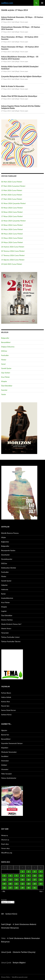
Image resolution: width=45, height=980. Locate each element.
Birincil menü (42, 3)
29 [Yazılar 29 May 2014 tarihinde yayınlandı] (22, 888)
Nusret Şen (5, 706)
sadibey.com (7, 3)
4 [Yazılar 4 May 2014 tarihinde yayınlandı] (41, 872)
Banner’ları (5, 735)
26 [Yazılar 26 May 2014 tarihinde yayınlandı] (4, 888)
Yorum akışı (5, 848)
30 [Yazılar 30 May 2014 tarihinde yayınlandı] (28, 888)
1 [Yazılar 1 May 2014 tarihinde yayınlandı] (23, 872)
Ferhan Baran (6, 693)
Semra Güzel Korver (9, 710)
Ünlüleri (4, 765)
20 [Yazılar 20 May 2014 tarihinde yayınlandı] (10, 884)
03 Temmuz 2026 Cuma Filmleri (13, 251)
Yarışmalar (5, 633)
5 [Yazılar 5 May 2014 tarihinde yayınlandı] (4, 876)
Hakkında (5, 589)
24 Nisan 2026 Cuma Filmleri (12, 225)
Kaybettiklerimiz (7, 598)
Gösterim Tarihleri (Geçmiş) (24, 952)
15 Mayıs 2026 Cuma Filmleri (12, 238)
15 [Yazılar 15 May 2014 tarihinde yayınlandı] (22, 880)
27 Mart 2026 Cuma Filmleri (12, 199)
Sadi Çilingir (15, 22)
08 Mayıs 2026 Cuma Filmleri (12, 234)
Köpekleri (5, 748)
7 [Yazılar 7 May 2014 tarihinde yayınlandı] (16, 876)
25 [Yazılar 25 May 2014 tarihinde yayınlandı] (41, 884)
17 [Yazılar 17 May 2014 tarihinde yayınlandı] (35, 880)
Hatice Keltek (6, 697)
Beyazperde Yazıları (8, 550)
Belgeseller (5, 338)
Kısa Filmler (5, 377)
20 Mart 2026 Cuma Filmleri (12, 195)
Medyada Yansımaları (9, 752)
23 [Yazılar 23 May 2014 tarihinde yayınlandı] (28, 884)
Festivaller (5, 355)
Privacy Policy (6, 977)
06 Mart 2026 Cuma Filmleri (12, 182)
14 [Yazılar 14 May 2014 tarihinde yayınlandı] (16, 880)
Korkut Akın (6, 702)
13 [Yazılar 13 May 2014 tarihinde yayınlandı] (10, 880)
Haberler (4, 585)
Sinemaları (5, 761)
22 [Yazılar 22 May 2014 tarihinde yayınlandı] (22, 884)
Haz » (41, 891)
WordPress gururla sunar (20, 977)
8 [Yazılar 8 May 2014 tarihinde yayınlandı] (23, 876)
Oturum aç (5, 840)
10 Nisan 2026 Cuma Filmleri (12, 212)
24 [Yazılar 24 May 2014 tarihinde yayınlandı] (35, 884)
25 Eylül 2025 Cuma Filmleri (12, 264)
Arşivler (4, 900)
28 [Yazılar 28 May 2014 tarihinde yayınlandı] (16, 888)
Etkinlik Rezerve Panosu (10, 533)
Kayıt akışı (5, 844)
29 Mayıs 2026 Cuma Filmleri (12, 242)
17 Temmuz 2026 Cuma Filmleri (13, 255)
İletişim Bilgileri (19, 962)
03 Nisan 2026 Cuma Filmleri (12, 208)
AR (2, 914)
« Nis (3, 891)
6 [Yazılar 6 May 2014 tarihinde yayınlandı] (10, 876)
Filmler (4, 360)
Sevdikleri (5, 756)
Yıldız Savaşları (6, 774)
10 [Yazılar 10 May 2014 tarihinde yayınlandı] (35, 876)
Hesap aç (5, 835)
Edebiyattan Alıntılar (9, 568)
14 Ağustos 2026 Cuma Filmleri (13, 260)
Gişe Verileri (6, 373)
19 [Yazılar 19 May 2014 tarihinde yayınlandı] (4, 884)
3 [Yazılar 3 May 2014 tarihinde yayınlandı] (35, 872)
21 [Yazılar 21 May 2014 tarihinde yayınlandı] (16, 884)
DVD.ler (4, 351)
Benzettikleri (6, 342)
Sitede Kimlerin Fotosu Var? (11, 624)
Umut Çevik (6, 952)
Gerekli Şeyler (6, 368)
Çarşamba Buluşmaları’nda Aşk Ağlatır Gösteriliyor (21, 76)
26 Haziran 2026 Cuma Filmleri (13, 247)
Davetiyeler (5, 555)
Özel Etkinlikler (7, 386)
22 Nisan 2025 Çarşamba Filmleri (13, 221)
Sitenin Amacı (6, 628)
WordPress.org (7, 853)
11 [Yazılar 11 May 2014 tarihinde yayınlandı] (41, 876)
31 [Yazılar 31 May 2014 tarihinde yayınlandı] (35, 888)
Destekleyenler (7, 559)
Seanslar (4, 390)
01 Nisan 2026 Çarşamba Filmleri (13, 203)
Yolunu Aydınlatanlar (9, 778)
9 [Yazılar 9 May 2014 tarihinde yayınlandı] (29, 876)
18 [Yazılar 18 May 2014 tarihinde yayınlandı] (41, 880)
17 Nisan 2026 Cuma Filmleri (12, 216)
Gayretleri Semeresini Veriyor (12, 743)
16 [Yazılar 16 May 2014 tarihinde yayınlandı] (28, 880)
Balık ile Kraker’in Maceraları (13, 86)
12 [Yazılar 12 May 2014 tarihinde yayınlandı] (4, 880)
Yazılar (4, 394)
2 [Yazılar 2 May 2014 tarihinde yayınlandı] (29, 872)
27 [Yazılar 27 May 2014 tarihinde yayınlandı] (10, 888)
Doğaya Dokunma (8, 347)
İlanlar (3, 594)
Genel (3, 364)
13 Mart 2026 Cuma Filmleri (12, 190)
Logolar (4, 611)
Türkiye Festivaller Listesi (10, 637)
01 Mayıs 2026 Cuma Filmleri (12, 229)
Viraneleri (5, 769)
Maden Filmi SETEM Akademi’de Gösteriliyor (19, 96)
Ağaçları (4, 730)
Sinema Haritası (7, 620)
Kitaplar (4, 381)
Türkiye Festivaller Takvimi (11, 641)
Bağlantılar (5, 542)
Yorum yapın (24, 22)
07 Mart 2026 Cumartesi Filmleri (13, 186)
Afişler (4, 537)
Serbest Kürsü (6, 715)
